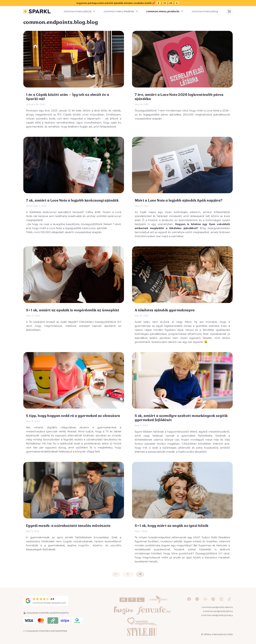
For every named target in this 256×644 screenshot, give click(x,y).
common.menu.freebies (121, 11)
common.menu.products (165, 11)
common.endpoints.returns (217, 607)
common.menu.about (80, 11)
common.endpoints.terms (218, 611)
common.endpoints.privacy (217, 615)
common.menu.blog (205, 11)
